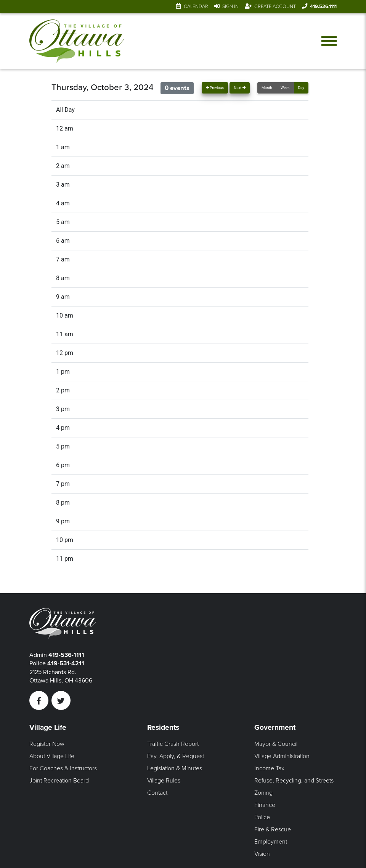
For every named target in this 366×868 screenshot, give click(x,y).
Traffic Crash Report (173, 744)
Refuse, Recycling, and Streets (294, 781)
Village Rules (164, 781)
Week (285, 88)
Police (262, 817)
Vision (262, 854)
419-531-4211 (66, 663)
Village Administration (282, 756)
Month (267, 88)
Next (239, 88)
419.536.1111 (323, 6)
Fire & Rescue (273, 829)
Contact (157, 793)
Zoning (263, 793)
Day (301, 88)
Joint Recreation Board (59, 781)
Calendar (196, 6)
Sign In (230, 6)
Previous (215, 88)
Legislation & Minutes (175, 768)
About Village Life (52, 756)
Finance (265, 805)
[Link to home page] (77, 41)
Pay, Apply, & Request (176, 756)
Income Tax (269, 768)
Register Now (47, 744)
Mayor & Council (276, 744)
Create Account (275, 6)
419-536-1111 (66, 655)
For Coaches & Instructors (63, 768)
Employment (271, 842)
